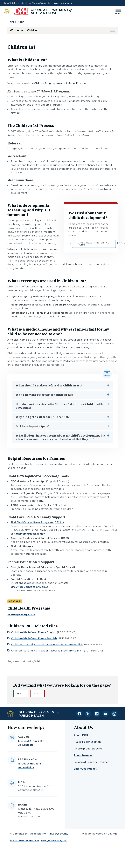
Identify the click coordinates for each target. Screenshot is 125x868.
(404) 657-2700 (35, 741)
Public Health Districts (88, 742)
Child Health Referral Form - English (34, 632)
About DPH (81, 735)
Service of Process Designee (92, 762)
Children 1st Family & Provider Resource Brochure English (47, 645)
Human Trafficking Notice (24, 840)
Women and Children (24, 30)
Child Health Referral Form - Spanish (34, 638)
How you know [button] (61, 3)
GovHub (113, 834)
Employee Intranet (85, 769)
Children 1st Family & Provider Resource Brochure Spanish (47, 651)
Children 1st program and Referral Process (60, 83)
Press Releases (83, 755)
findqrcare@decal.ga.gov (29, 534)
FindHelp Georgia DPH (21, 615)
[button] (113, 30)
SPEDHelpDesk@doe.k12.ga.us (30, 587)
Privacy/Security (58, 834)
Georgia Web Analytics (54, 840)
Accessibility (38, 834)
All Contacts (26, 745)
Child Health (17, 22)
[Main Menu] (117, 11)
